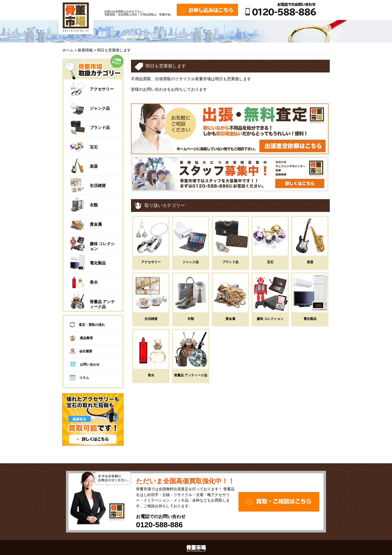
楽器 (94, 166)
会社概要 (81, 352)
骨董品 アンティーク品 (191, 375)
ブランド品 (100, 128)
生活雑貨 (98, 186)
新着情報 (85, 50)
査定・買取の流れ (87, 325)
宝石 (94, 147)
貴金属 (96, 224)
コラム (79, 378)
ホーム (68, 50)
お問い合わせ (85, 365)
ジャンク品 (100, 108)
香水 (94, 282)
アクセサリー (102, 89)
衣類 (94, 205)
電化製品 (98, 263)
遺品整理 (81, 339)
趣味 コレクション (270, 319)
